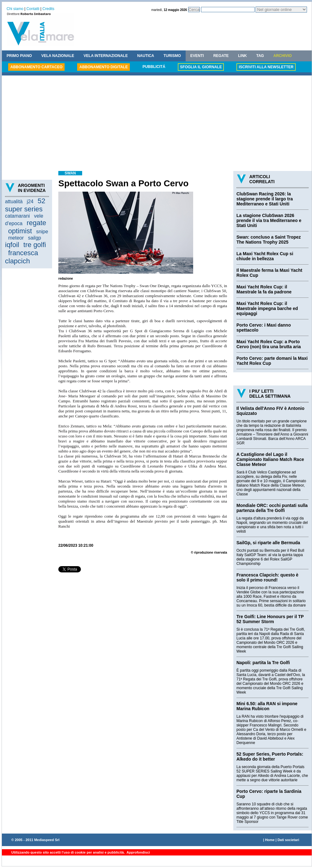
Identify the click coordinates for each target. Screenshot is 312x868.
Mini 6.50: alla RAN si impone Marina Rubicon (267, 706)
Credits (48, 9)
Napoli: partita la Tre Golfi (263, 663)
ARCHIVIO (283, 56)
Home (270, 840)
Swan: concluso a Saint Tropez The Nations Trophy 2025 (269, 240)
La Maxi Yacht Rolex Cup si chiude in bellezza (265, 256)
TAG (260, 56)
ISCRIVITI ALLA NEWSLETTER (266, 67)
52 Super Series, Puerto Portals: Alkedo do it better (270, 757)
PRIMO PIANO (19, 56)
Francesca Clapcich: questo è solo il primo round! (267, 577)
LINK (242, 56)
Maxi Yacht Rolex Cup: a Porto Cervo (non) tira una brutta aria (269, 344)
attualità (14, 201)
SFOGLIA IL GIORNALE (201, 67)
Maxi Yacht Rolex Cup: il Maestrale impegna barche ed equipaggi (267, 308)
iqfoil (12, 245)
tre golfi (35, 245)
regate (36, 223)
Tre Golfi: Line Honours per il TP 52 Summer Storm (270, 619)
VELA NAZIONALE (58, 56)
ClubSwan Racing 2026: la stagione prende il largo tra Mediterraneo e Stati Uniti (265, 199)
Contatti (33, 9)
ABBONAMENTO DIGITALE (103, 67)
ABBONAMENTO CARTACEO (36, 67)
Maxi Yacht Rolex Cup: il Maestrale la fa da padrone (264, 289)
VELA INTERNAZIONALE (106, 56)
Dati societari (288, 840)
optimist (20, 231)
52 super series (25, 205)
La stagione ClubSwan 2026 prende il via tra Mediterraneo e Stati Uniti (269, 220)
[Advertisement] (157, 124)
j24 (30, 201)
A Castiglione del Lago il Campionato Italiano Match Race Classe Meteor (270, 459)
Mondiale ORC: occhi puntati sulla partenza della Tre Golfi (272, 508)
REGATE (221, 56)
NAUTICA (145, 56)
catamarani (17, 216)
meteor (16, 238)
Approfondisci (138, 852)
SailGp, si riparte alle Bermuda (268, 543)
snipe (42, 232)
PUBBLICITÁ (154, 67)
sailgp (34, 238)
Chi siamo (15, 9)
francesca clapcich (21, 257)
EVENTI (197, 56)
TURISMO (172, 56)
